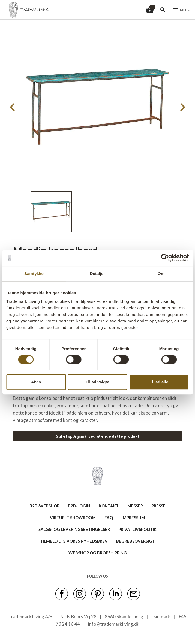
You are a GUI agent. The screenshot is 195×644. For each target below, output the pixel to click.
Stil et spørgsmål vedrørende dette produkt (98, 436)
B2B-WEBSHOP (44, 506)
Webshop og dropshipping (98, 553)
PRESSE (158, 506)
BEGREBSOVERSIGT (136, 541)
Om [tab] (161, 273)
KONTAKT (109, 506)
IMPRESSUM (133, 518)
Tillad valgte (97, 382)
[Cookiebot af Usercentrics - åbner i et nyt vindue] (165, 258)
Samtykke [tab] (34, 273)
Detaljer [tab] (98, 273)
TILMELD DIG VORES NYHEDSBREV (74, 541)
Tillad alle (159, 382)
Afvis (36, 382)
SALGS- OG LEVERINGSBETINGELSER (74, 529)
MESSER (135, 506)
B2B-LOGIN (79, 506)
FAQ (109, 518)
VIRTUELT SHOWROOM (73, 518)
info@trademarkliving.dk (114, 624)
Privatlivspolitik (137, 529)
